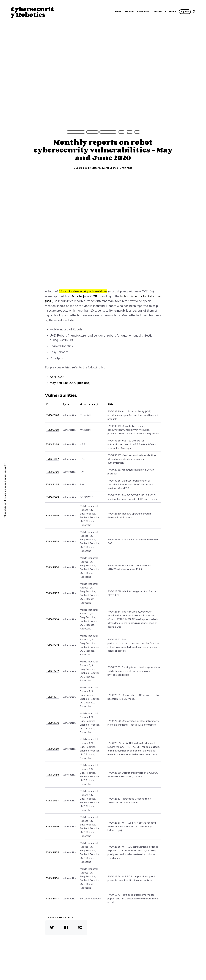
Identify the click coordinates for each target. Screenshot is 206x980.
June (130, 132)
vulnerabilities (76, 132)
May (137, 132)
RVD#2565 (52, 593)
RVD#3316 (52, 472)
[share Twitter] (52, 928)
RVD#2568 (52, 541)
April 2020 (57, 377)
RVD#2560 (52, 723)
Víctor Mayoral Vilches (105, 168)
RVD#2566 (52, 567)
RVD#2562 (52, 671)
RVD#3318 (52, 444)
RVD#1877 (52, 898)
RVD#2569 (52, 515)
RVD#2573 (52, 497)
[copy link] (80, 928)
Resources (143, 12)
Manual (129, 12)
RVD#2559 (52, 749)
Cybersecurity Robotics (32, 12)
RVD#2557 (52, 800)
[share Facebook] (66, 928)
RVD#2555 (52, 852)
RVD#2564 (52, 619)
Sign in (173, 12)
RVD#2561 (52, 697)
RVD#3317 (52, 459)
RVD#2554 (52, 878)
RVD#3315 (52, 484)
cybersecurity (108, 132)
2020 (122, 132)
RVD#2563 (52, 645)
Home (118, 12)
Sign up (185, 11)
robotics (93, 132)
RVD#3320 (52, 415)
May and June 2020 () (70, 383)
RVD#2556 (52, 826)
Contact (158, 12)
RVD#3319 (52, 430)
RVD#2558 (52, 775)
